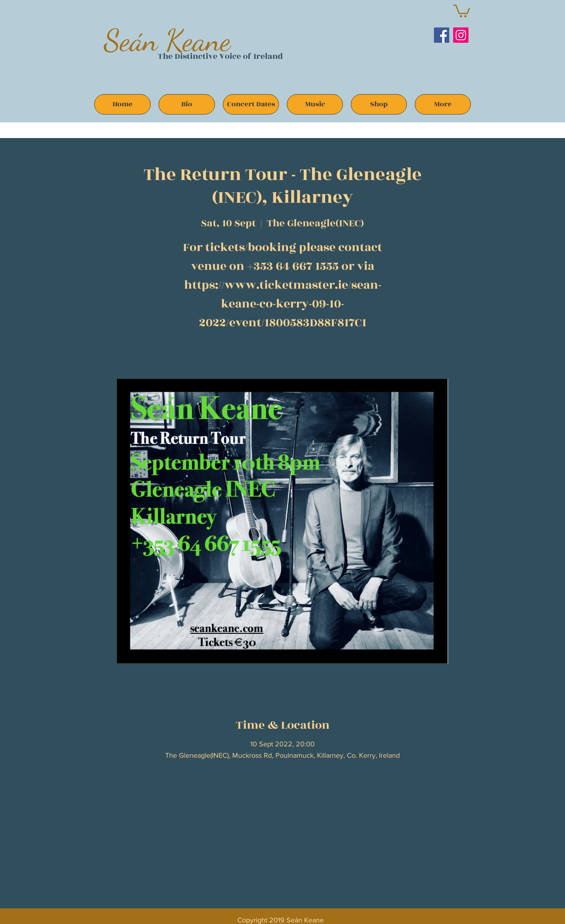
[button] (462, 10)
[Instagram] (461, 35)
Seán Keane (167, 40)
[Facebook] (442, 35)
